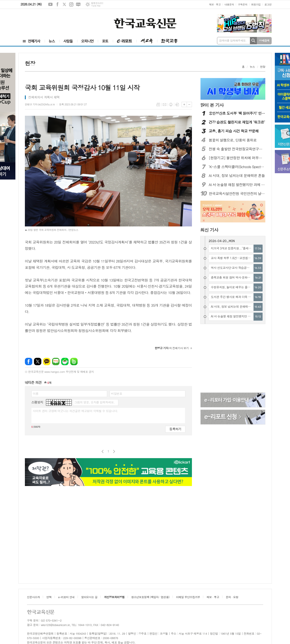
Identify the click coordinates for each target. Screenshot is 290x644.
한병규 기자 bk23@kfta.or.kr (40, 104)
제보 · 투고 (215, 4)
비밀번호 (117, 393)
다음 (114, 451)
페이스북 (57, 4)
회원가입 (256, 4)
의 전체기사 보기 (172, 348)
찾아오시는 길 (89, 597)
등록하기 (175, 429)
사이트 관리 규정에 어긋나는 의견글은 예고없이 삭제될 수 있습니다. (76, 411)
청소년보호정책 (150, 597)
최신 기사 (209, 230)
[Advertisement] (46, 20)
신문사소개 (33, 597)
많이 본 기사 (212, 105)
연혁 (49, 597)
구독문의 (242, 4)
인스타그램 (71, 4)
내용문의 (229, 4)
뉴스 (252, 67)
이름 (36, 393)
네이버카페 (65, 361)
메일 (165, 105)
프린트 (171, 105)
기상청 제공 (96, 6)
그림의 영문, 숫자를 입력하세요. (94, 402)
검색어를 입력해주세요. (233, 40)
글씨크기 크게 (184, 104)
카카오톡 (47, 361)
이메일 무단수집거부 (188, 597)
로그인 (268, 4)
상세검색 (264, 40)
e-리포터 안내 (66, 597)
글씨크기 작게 (189, 104)
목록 (158, 105)
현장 (263, 67)
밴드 (74, 361)
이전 (103, 451)
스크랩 (177, 105)
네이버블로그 (78, 4)
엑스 (64, 4)
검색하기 (253, 41)
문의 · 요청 (232, 597)
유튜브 (50, 4)
